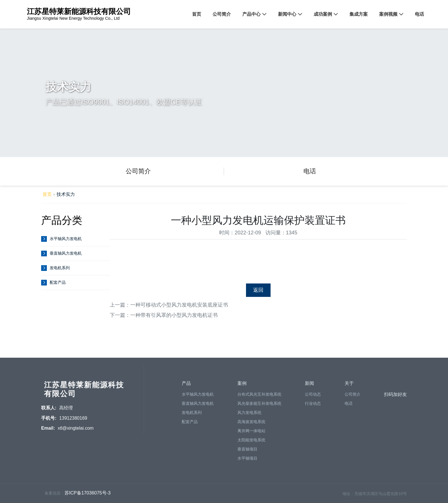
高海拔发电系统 (251, 424)
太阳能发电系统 (251, 442)
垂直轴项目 (247, 452)
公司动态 (313, 397)
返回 (258, 290)
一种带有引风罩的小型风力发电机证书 (174, 315)
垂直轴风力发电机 (66, 253)
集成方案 (359, 14)
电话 (419, 14)
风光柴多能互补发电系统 (259, 406)
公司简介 (222, 14)
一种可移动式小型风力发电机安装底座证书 (179, 305)
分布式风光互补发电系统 (259, 397)
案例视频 (388, 14)
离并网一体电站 (251, 433)
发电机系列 (60, 268)
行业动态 (313, 406)
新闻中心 (287, 14)
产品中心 (251, 14)
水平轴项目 (247, 461)
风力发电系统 (249, 415)
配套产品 (58, 282)
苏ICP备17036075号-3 (88, 495)
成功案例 (323, 14)
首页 (197, 14)
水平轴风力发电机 (66, 239)
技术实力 (66, 194)
